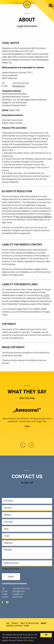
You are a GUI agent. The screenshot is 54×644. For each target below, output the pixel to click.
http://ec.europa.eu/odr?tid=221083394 (33, 217)
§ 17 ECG (45, 295)
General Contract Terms (18, 626)
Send (11, 577)
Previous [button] (23, 445)
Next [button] (31, 445)
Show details (29, 640)
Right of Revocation (30, 623)
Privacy (15, 623)
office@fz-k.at (19, 86)
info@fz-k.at (18, 594)
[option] (27, 419)
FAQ (8, 623)
